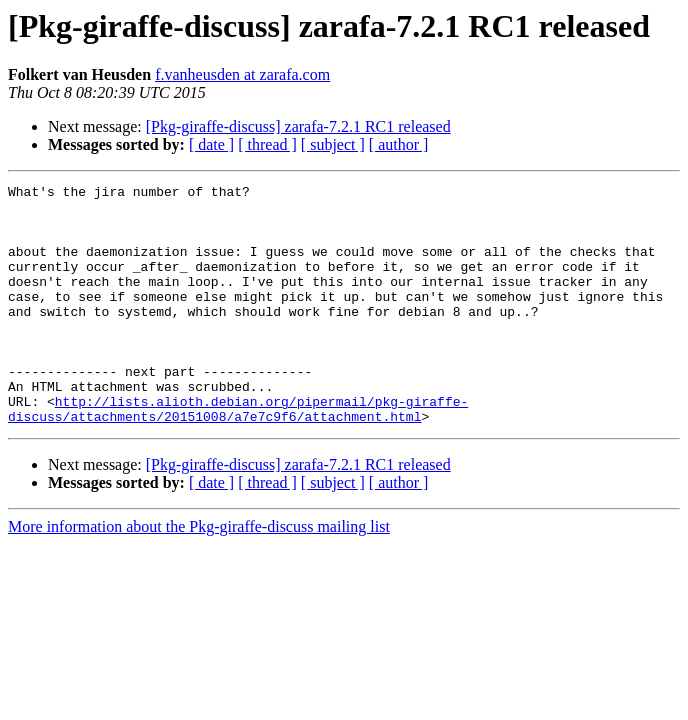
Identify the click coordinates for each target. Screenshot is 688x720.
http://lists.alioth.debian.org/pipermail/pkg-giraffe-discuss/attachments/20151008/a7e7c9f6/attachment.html (238, 455)
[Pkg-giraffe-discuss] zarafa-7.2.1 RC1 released (298, 126)
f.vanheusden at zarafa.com (242, 74)
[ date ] (211, 144)
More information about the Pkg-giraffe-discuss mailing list (199, 574)
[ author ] (399, 144)
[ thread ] (267, 144)
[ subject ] (333, 144)
